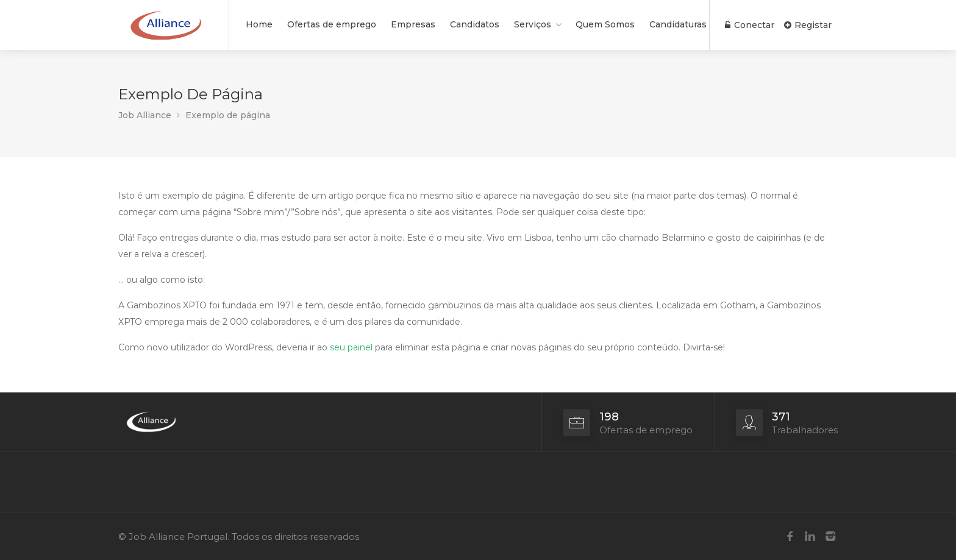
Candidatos (475, 24)
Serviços (533, 24)
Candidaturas (678, 24)
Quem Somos (605, 24)
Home (259, 24)
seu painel (351, 347)
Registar (808, 25)
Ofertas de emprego (332, 24)
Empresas (413, 24)
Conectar (750, 25)
